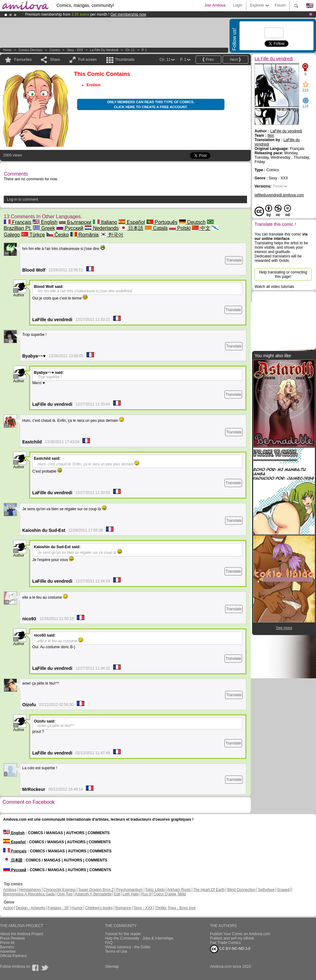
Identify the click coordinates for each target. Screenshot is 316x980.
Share (55, 60)
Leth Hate (131, 894)
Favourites (23, 60)
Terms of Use (116, 951)
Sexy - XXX (75, 50)
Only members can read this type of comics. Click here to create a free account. (151, 104)
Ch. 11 (130, 50)
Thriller (161, 908)
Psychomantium (129, 890)
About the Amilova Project (21, 934)
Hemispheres (30, 890)
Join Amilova (215, 5)
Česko (58, 235)
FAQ (109, 943)
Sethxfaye (266, 890)
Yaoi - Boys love (182, 908)
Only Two (65, 894)
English (45, 222)
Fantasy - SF (58, 908)
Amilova (10, 890)
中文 (201, 228)
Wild (182, 894)
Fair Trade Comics (225, 943)
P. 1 (144, 50)
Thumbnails (125, 60)
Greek (44, 228)
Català (156, 228)
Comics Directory (30, 50)
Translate (234, 260)
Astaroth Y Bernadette (93, 894)
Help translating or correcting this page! (283, 274)
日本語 (132, 228)
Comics (55, 50)
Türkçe (33, 235)
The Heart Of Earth (209, 890)
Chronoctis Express (60, 890)
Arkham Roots (179, 890)
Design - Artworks (31, 908)
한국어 (112, 235)
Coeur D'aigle (166, 894)
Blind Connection (242, 890)
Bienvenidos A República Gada (29, 894)
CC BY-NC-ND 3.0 (230, 949)
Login (237, 5)
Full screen (88, 60)
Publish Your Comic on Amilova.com (240, 934)
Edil (117, 894)
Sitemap (112, 967)
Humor (77, 908)
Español (132, 222)
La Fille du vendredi (104, 50)
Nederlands (102, 228)
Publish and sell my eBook (232, 938)
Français (18, 222)
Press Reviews (12, 938)
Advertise (8, 951)
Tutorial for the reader (123, 934)
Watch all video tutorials (274, 287)
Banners (7, 947)
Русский (70, 228)
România (84, 235)
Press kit (7, 943)
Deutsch (192, 222)
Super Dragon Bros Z (96, 890)
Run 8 (146, 894)
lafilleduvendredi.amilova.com (279, 195)
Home (7, 50)
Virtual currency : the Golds (128, 947)
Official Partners (13, 956)
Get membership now (128, 14)
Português (162, 222)
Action (8, 908)
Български (75, 222)
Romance (123, 908)
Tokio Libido (155, 890)
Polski (180, 228)
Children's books (99, 908)
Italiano (105, 222)
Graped (283, 890)
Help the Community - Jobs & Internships (139, 938)
